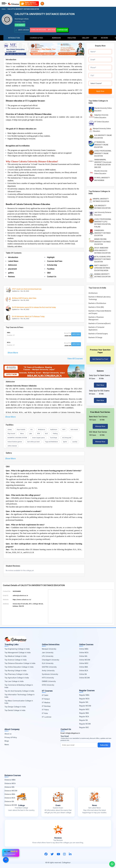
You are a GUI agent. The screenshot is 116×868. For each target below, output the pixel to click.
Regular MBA (84, 695)
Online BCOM (84, 677)
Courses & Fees (37, 37)
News (7, 744)
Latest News (13, 261)
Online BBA (84, 667)
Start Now (100, 384)
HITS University (48, 677)
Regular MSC (84, 709)
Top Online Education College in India (19, 667)
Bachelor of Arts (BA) (96, 306)
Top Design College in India (15, 706)
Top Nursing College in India (15, 670)
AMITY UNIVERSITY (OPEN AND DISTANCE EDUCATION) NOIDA (102, 267)
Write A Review (22, 30)
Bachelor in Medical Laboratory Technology (100, 297)
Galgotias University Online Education (101, 115)
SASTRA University (49, 667)
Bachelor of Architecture (97, 302)
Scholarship (52, 265)
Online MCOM (85, 659)
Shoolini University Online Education (101, 171)
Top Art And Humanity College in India (19, 691)
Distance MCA (10, 783)
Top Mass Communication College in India (19, 702)
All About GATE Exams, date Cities (24, 298)
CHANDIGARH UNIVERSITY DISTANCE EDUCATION (102, 232)
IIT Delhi (45, 695)
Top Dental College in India (15, 710)
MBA (9, 333)
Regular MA (84, 702)
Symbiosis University (50, 674)
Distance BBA (10, 794)
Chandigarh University (51, 659)
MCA (9, 341)
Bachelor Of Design (95, 336)
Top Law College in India (14, 681)
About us (8, 733)
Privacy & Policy (11, 737)
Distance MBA (10, 780)
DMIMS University (49, 681)
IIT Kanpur (46, 699)
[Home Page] (13, 4)
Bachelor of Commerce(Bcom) (100, 322)
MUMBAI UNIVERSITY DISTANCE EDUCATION (102, 274)
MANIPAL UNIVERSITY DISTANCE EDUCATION (101, 199)
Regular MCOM (85, 706)
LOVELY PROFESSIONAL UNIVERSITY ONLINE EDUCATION (103, 152)
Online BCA (84, 670)
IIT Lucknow (47, 717)
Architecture (93, 292)
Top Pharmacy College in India (16, 674)
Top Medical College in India (15, 656)
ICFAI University (48, 685)
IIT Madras (46, 702)
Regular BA (83, 720)
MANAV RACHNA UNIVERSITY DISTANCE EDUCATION (102, 241)
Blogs (7, 741)
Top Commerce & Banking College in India (19, 686)
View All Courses (75, 356)
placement (12, 269)
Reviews (105, 37)
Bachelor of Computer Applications (97, 327)
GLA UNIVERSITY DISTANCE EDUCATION (102, 206)
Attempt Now (100, 425)
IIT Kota (45, 713)
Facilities (72, 37)
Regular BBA (84, 713)
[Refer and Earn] (34, 4)
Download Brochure (40, 30)
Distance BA (9, 801)
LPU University (48, 656)
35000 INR (66, 335)
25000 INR (66, 344)
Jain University (48, 652)
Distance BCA (10, 798)
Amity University (48, 670)
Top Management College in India (18, 652)
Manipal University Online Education (102, 129)
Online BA (83, 674)
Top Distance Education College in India (20, 663)
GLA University (48, 663)
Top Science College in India (16, 659)
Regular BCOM (85, 723)
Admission (56, 37)
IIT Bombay (46, 706)
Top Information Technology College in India (20, 696)
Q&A (95, 37)
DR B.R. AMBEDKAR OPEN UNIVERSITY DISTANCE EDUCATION (102, 249)
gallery (11, 272)
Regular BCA (84, 716)
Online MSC (84, 663)
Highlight (51, 257)
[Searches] (23, 4)
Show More (13, 351)
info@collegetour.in (73, 733)
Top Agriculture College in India (17, 677)
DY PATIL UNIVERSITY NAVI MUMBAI (102, 178)
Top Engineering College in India (17, 649)
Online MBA (84, 649)
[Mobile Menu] (4, 4)
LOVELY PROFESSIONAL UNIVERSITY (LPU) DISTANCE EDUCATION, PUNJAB (103, 222)
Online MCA (84, 652)
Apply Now (55, 30)
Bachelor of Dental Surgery (98, 333)
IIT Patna (45, 709)
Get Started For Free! (100, 358)
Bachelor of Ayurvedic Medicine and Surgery (100, 311)
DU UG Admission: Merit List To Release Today (28, 316)
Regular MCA (84, 698)
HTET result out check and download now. (27, 289)
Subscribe (105, 745)
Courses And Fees (55, 261)
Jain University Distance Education (103, 212)
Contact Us (52, 276)
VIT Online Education (102, 121)
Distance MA (9, 787)
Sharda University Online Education (103, 108)
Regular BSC (84, 727)
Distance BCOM (11, 805)
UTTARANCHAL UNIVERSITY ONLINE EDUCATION (101, 144)
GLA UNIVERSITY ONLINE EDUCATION (103, 135)
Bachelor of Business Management (96, 317)
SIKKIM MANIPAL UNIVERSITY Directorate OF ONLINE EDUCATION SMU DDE (103, 162)
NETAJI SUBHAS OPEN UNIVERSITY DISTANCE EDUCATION (102, 258)
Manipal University (49, 649)
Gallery (86, 37)
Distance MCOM (11, 790)
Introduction (14, 37)
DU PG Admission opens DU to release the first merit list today (34, 307)
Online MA (83, 656)
